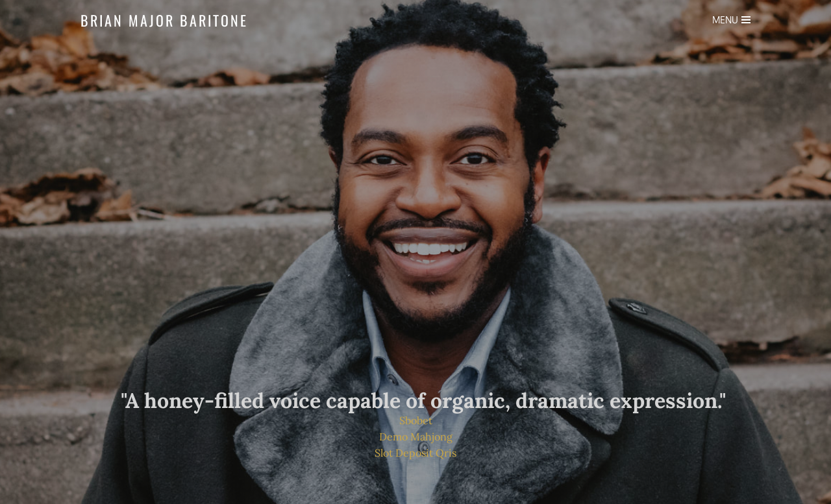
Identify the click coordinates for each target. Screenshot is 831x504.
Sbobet (416, 420)
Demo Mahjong (416, 437)
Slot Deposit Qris (415, 453)
